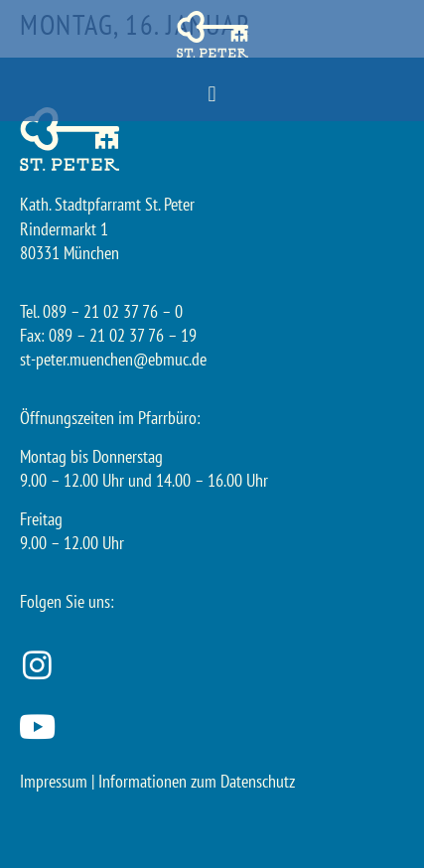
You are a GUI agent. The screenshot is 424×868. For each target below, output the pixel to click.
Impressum (54, 781)
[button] (212, 95)
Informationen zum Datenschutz (197, 781)
